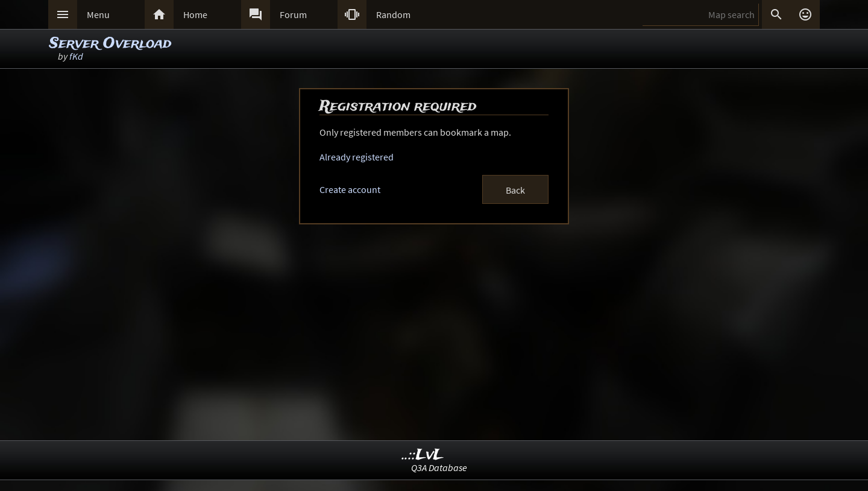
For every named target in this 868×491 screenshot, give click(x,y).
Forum (293, 14)
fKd (76, 56)
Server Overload (110, 44)
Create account (350, 189)
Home (195, 14)
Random (393, 14)
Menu (98, 14)
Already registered (357, 157)
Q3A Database (439, 467)
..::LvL (423, 455)
